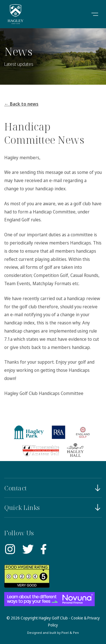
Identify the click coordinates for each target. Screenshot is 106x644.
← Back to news (21, 104)
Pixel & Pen (70, 633)
